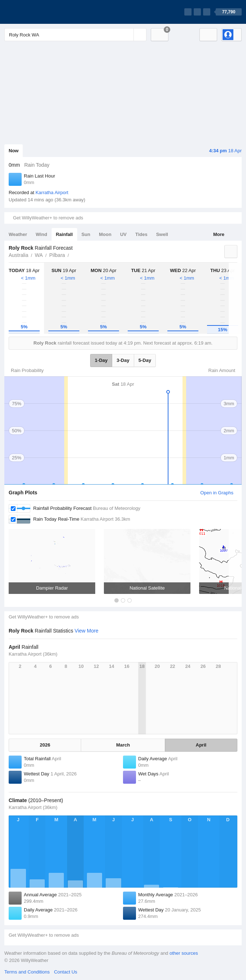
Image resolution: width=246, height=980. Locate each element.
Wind (41, 234)
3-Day (123, 360)
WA (39, 255)
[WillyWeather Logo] (38, 12)
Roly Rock (73, 254)
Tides (141, 234)
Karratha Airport (52, 192)
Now (14, 151)
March (123, 745)
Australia (18, 255)
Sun (86, 234)
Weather (18, 234)
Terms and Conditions (27, 972)
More (219, 234)
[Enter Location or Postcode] (75, 35)
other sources (184, 953)
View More (87, 631)
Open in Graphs (217, 493)
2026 (45, 745)
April (201, 745)
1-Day (101, 360)
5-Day (145, 360)
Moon (105, 234)
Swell (162, 234)
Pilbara (57, 255)
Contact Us (66, 972)
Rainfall (64, 234)
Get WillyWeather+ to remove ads (48, 218)
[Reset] (127, 35)
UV (123, 234)
